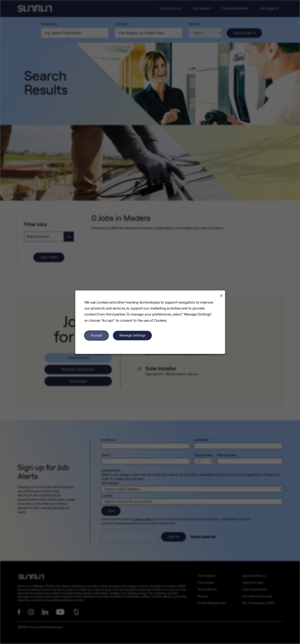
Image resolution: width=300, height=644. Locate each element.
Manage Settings (132, 335)
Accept (96, 335)
